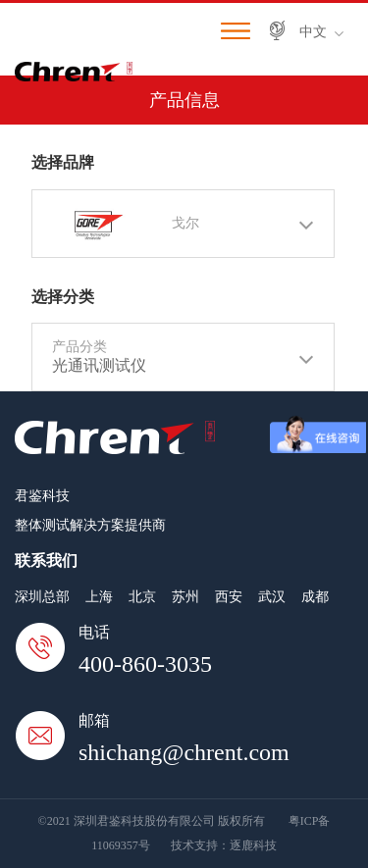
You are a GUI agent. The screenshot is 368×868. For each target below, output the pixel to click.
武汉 (272, 597)
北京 (142, 597)
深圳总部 (42, 597)
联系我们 (46, 561)
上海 (99, 597)
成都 (315, 597)
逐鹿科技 (253, 845)
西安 (229, 597)
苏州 (185, 597)
